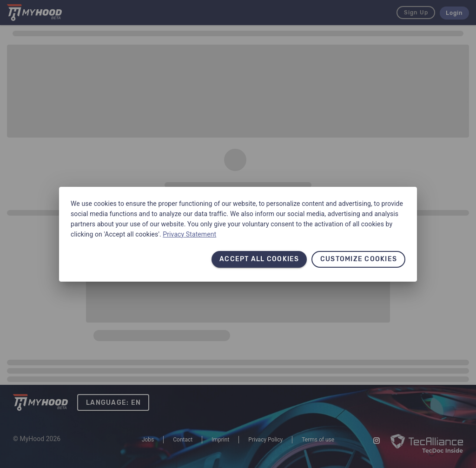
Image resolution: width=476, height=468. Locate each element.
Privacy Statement (189, 234)
